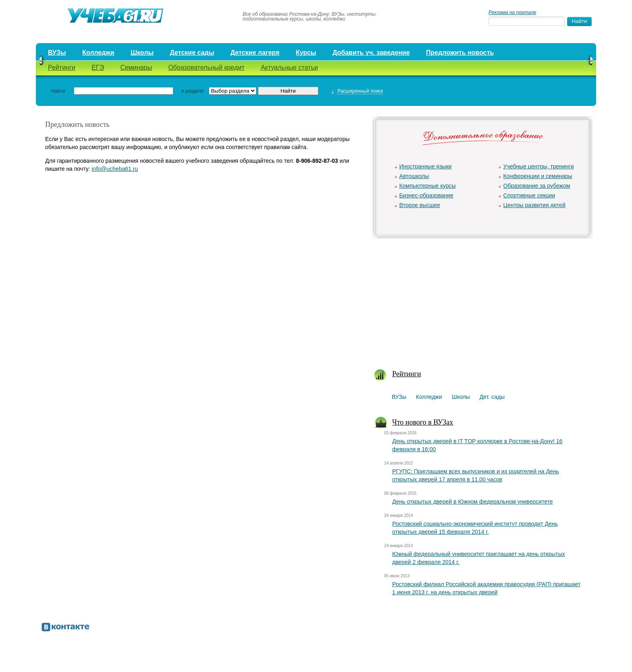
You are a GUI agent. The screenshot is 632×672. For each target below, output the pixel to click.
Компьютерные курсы (428, 186)
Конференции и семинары (538, 176)
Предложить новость (460, 53)
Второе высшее (420, 205)
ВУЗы (57, 53)
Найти (58, 91)
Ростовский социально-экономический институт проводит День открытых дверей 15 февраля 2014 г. (475, 528)
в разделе (192, 91)
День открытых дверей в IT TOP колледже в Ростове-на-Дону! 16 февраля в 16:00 (477, 445)
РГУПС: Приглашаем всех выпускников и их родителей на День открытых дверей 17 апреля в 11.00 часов (476, 475)
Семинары (136, 67)
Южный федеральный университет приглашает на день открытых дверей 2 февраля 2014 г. (479, 558)
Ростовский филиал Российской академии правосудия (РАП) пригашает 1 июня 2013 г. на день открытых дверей (486, 588)
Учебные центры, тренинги (539, 166)
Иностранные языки (426, 166)
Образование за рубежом (537, 186)
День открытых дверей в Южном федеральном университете (473, 502)
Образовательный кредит (206, 67)
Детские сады (192, 53)
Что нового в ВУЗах (423, 422)
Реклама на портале (512, 12)
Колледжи (98, 53)
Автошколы (414, 176)
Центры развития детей (534, 205)
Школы (142, 53)
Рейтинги (62, 67)
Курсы (306, 53)
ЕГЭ (98, 67)
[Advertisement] (482, 299)
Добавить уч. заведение (371, 53)
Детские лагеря (255, 53)
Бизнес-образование (426, 195)
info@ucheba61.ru (115, 169)
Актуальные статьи (289, 67)
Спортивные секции (529, 195)
